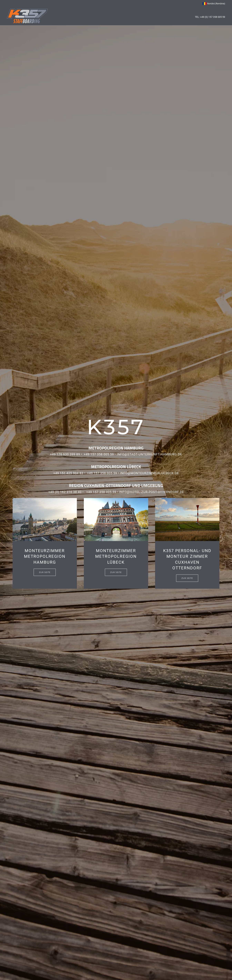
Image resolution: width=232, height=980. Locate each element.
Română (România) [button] (214, 4)
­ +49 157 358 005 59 (98, 454)
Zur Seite (45, 572)
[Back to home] (27, 16)
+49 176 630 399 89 (65, 454)
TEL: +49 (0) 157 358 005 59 (210, 17)
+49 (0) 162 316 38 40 (65, 492)
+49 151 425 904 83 (68, 473)
